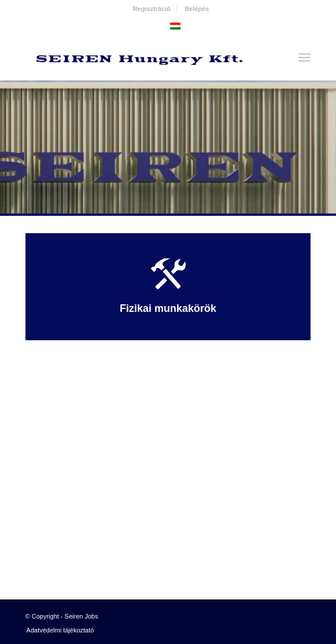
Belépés (197, 9)
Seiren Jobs (82, 616)
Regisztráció (152, 9)
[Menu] (304, 57)
